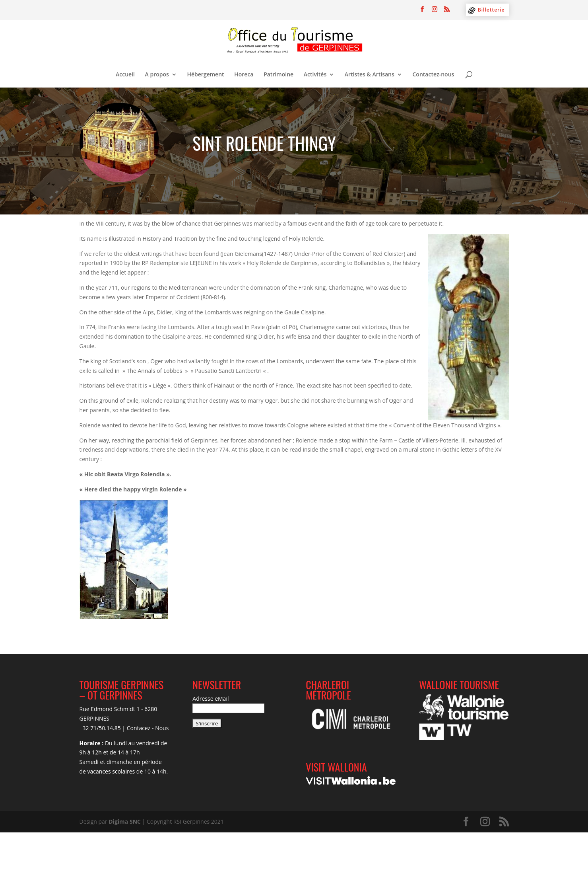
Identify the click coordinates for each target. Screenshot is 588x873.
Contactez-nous (433, 75)
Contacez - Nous (148, 728)
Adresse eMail (211, 699)
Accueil (125, 75)
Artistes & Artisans (370, 75)
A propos (157, 75)
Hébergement (206, 75)
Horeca (244, 75)
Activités (315, 75)
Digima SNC (125, 821)
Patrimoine (278, 75)
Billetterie (491, 10)
